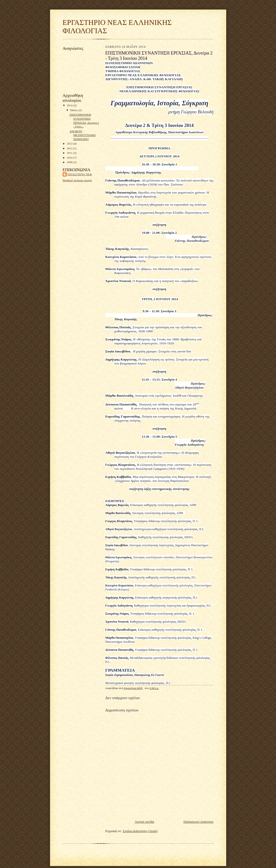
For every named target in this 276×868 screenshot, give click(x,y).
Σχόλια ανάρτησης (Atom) (140, 831)
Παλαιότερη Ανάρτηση (198, 822)
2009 (70, 162)
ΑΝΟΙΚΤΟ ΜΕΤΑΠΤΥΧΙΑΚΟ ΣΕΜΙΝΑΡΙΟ (83, 135)
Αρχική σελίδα (144, 822)
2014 (70, 105)
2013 (70, 144)
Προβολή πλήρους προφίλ (77, 180)
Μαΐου (74, 110)
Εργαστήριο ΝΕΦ (80, 174)
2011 (70, 153)
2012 (70, 148)
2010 (70, 158)
